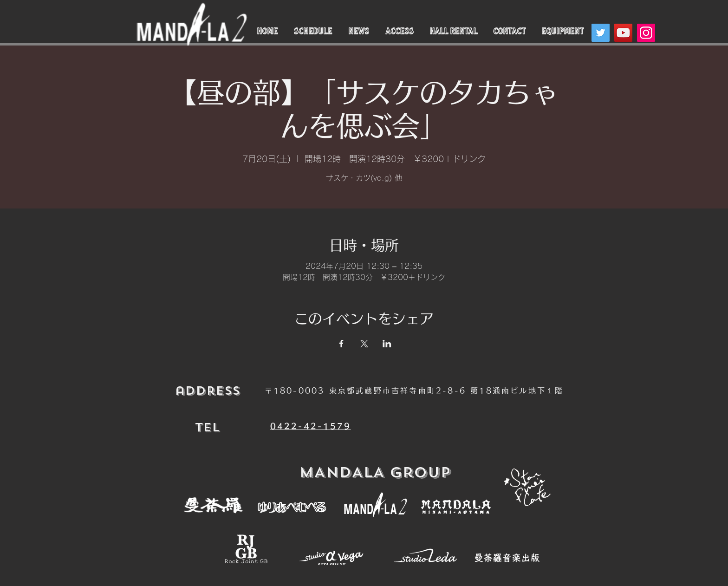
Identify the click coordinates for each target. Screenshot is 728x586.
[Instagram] (646, 33)
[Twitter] (601, 33)
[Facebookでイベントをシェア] (341, 344)
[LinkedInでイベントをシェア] (387, 344)
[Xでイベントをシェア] (364, 344)
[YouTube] (623, 33)
